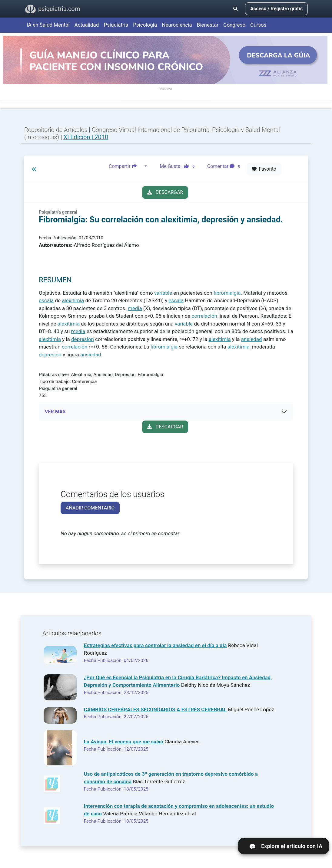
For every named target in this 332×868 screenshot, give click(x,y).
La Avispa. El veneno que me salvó (124, 742)
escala (46, 300)
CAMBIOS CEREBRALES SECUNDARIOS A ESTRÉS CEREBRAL (155, 709)
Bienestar (208, 25)
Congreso (234, 25)
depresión (83, 339)
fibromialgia (227, 293)
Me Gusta (179, 166)
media (135, 308)
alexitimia (73, 300)
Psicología (145, 25)
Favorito (264, 169)
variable (163, 293)
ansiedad (252, 339)
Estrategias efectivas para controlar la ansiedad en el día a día (155, 645)
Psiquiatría (116, 25)
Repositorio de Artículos (56, 130)
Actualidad (87, 25)
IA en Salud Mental (48, 25)
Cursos (258, 25)
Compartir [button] (126, 166)
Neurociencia (177, 25)
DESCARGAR (165, 192)
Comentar (225, 166)
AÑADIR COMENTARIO (90, 508)
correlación (204, 316)
